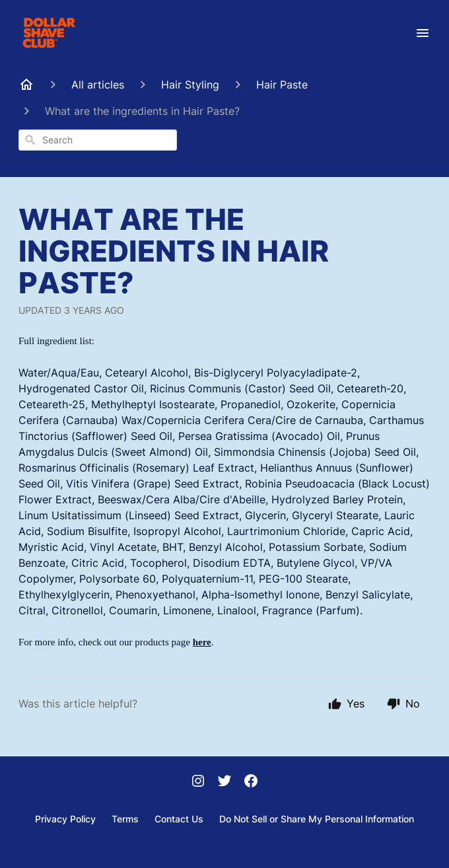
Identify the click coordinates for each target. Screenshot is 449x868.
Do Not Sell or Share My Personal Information (317, 819)
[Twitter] (224, 782)
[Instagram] (198, 782)
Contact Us (179, 819)
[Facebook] (251, 782)
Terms (125, 819)
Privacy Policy (65, 819)
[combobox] (98, 140)
